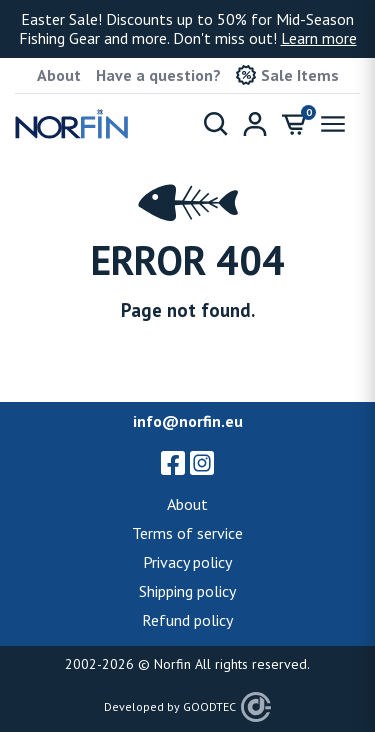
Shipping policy (187, 591)
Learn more (319, 38)
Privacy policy (187, 562)
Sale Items (287, 75)
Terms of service (187, 533)
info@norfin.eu (188, 421)
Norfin (172, 664)
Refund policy (187, 620)
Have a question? (158, 75)
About (59, 75)
